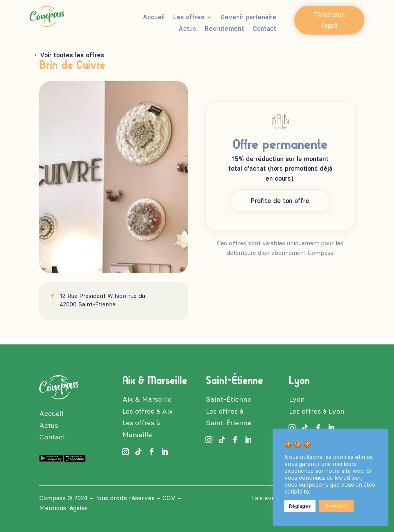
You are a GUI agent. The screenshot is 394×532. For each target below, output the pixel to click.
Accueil (154, 18)
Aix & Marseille (147, 399)
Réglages (300, 506)
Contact (264, 29)
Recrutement (224, 29)
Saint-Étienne (229, 399)
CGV (169, 498)
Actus (187, 29)
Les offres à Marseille (141, 429)
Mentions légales (63, 508)
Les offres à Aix (148, 411)
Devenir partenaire (248, 18)
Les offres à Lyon (317, 411)
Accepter (336, 506)
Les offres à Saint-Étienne (229, 417)
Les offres (189, 18)
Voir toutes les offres (72, 55)
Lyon (297, 399)
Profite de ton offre (280, 201)
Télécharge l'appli (329, 20)
